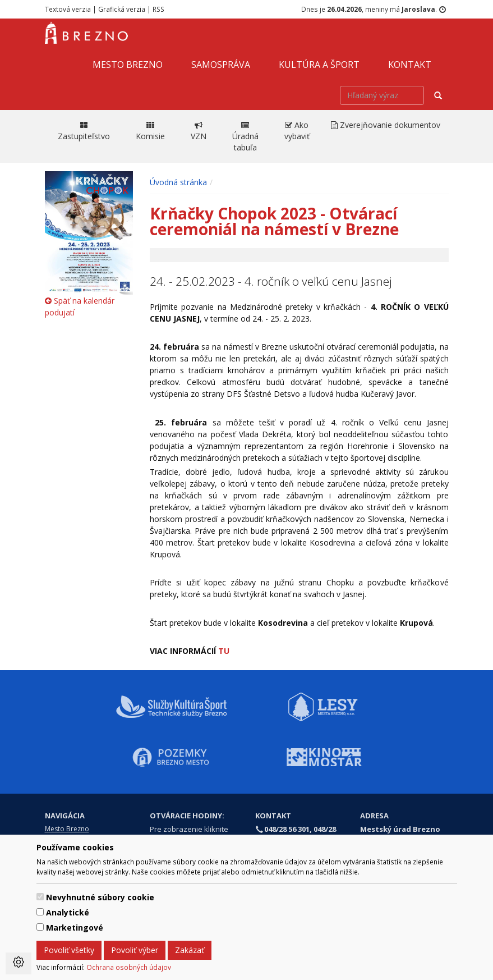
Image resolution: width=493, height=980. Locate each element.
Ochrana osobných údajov (129, 967)
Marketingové (75, 928)
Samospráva (221, 65)
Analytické (68, 912)
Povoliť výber (135, 950)
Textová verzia (68, 9)
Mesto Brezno (128, 65)
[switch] (40, 897)
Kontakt (410, 65)
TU (225, 651)
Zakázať (190, 950)
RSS (158, 9)
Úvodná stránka (178, 182)
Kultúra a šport (319, 65)
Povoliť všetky (69, 950)
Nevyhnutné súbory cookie (100, 897)
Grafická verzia (122, 9)
